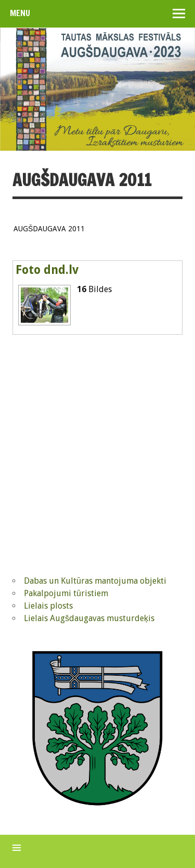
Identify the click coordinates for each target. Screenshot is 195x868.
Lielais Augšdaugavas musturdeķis (89, 618)
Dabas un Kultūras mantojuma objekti (95, 581)
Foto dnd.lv (47, 270)
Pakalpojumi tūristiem (66, 593)
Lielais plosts (48, 606)
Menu (20, 13)
